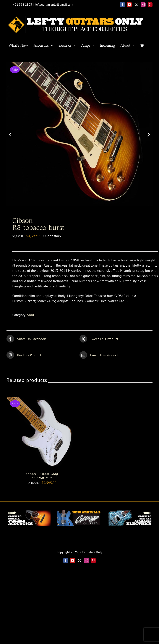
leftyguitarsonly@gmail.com (54, 5)
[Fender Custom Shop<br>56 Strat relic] (42, 401)
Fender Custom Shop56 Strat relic (42, 477)
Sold (31, 316)
